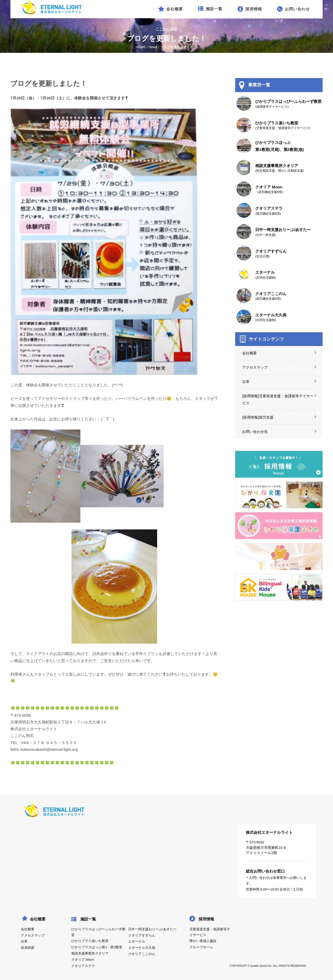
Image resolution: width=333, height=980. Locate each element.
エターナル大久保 (142, 948)
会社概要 (249, 353)
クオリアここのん (142, 954)
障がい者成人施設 (203, 941)
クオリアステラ (83, 966)
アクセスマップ (255, 367)
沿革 (246, 382)
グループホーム (201, 947)
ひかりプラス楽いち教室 (90, 941)
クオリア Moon (83, 960)
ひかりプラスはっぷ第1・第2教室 (97, 947)
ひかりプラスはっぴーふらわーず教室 (98, 932)
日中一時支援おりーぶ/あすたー (152, 929)
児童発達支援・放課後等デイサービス (210, 932)
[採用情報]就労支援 (258, 417)
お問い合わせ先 (255, 432)
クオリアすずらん (142, 936)
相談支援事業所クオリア (90, 953)
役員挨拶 (28, 948)
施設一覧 (88, 919)
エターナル (137, 941)
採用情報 (206, 919)
